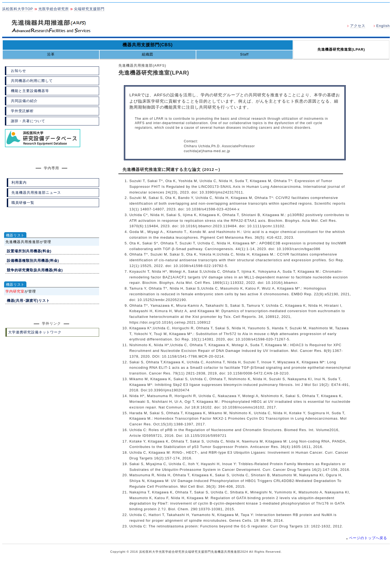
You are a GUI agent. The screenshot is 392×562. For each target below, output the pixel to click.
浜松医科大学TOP (18, 9)
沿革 (51, 54)
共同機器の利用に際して (32, 81)
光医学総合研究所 (54, 9)
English (383, 26)
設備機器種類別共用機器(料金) (33, 261)
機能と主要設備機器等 (30, 91)
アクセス (358, 26)
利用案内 (19, 182)
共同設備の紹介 (24, 101)
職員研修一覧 (23, 203)
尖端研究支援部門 (89, 9)
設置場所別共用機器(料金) (29, 251)
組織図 (148, 54)
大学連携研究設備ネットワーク (35, 332)
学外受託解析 (22, 111)
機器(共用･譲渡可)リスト (28, 301)
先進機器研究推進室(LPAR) (341, 49)
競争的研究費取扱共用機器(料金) (35, 270)
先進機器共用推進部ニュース (36, 193)
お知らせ (19, 71)
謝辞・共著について (28, 121)
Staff (244, 54)
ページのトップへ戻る (367, 538)
